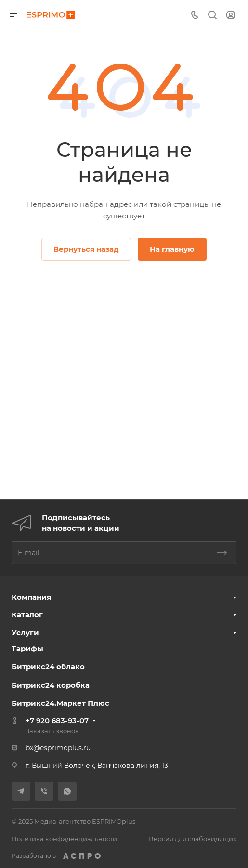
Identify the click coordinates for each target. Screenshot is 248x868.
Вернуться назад (86, 249)
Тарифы (27, 648)
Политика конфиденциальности (64, 839)
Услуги (25, 632)
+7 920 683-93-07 (57, 721)
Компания (31, 597)
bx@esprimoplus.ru (58, 748)
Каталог (27, 615)
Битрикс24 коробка (51, 685)
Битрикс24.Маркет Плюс (60, 703)
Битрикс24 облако (48, 667)
